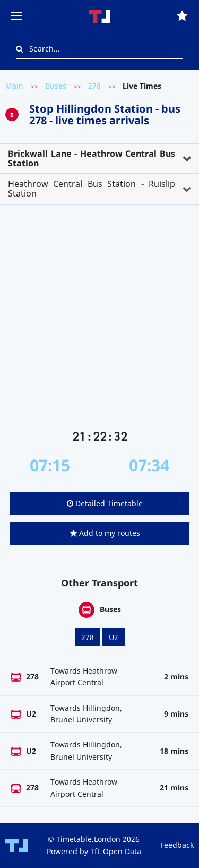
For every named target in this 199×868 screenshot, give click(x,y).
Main (14, 86)
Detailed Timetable (105, 503)
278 (94, 86)
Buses (56, 86)
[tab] (99, 159)
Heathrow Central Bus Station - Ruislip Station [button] (92, 189)
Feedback (177, 845)
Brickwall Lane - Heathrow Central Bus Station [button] (92, 158)
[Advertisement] (99, 321)
